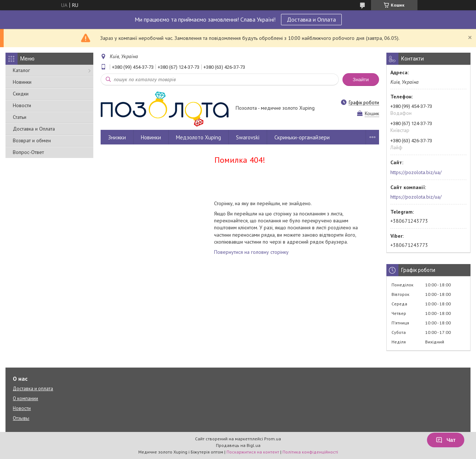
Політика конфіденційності (310, 452)
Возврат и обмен (32, 140)
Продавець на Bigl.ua (238, 445)
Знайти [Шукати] (361, 80)
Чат (446, 440)
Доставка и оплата (33, 389)
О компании (25, 398)
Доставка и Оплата (311, 19)
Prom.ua (273, 439)
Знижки (117, 137)
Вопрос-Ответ (28, 152)
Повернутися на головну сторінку (251, 252)
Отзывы (21, 418)
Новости (22, 105)
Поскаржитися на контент (253, 452)
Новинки (22, 82)
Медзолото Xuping (198, 137)
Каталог (21, 70)
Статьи (20, 117)
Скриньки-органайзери (302, 137)
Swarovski (248, 137)
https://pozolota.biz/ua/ (416, 172)
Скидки (21, 94)
